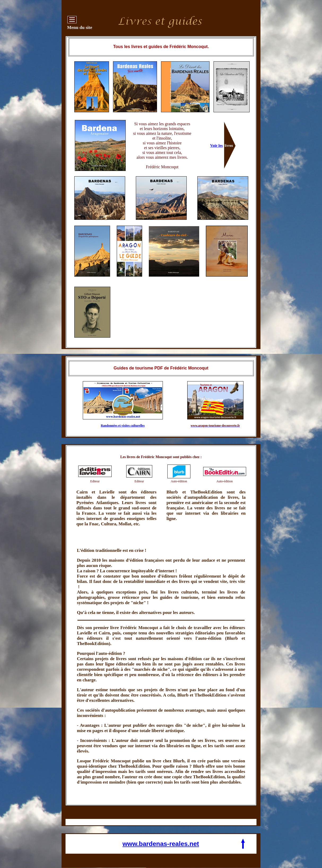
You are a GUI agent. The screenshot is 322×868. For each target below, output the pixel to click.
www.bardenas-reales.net (161, 844)
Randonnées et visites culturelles (123, 426)
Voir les (216, 145)
